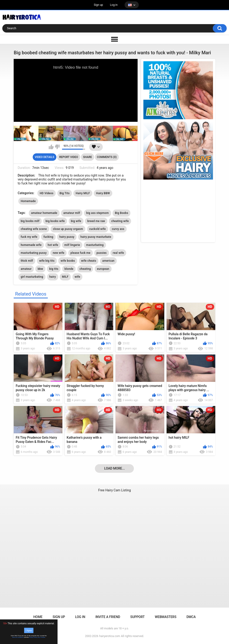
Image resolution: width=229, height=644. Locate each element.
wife (77, 277)
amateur (26, 269)
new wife (58, 253)
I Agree (29, 630)
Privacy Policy (33, 637)
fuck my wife (29, 237)
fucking (48, 237)
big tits (54, 269)
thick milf (27, 261)
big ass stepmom (98, 213)
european (103, 269)
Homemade (28, 201)
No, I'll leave (42, 637)
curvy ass (118, 229)
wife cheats (89, 261)
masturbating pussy (34, 253)
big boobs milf (30, 221)
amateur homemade (44, 213)
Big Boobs (121, 213)
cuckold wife (98, 229)
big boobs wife (55, 221)
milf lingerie (72, 245)
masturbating (95, 245)
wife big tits (47, 261)
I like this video (51, 147)
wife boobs (68, 261)
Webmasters (166, 617)
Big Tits (65, 193)
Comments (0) (107, 157)
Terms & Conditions (18, 637)
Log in (114, 5)
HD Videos (47, 193)
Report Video (69, 157)
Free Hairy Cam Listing (114, 490)
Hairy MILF (83, 193)
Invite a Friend (108, 617)
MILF (65, 277)
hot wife (53, 245)
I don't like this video (57, 147)
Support (138, 617)
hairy (53, 277)
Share (87, 157)
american (108, 261)
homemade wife (31, 245)
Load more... (114, 468)
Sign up (98, 5)
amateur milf (72, 213)
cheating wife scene (34, 229)
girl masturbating (32, 277)
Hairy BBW (103, 193)
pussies (102, 253)
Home (38, 617)
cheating (85, 269)
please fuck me (81, 253)
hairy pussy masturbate (96, 237)
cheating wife (120, 221)
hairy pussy (67, 237)
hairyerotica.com (110, 636)
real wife (118, 253)
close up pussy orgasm (68, 229)
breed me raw (96, 221)
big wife (76, 221)
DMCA (191, 617)
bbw (40, 269)
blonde (69, 269)
